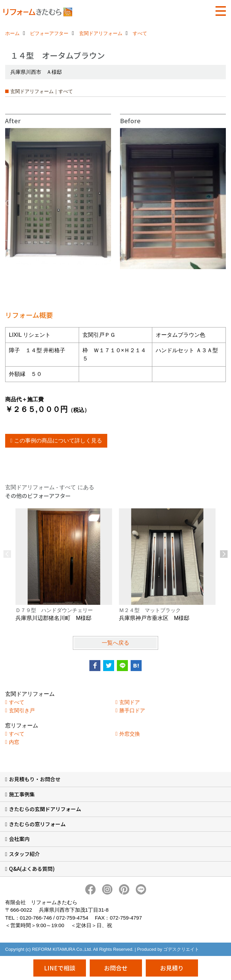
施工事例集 (22, 794)
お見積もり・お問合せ (35, 779)
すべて (17, 702)
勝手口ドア (132, 710)
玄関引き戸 (22, 710)
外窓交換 (130, 734)
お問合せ (116, 968)
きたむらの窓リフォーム (37, 824)
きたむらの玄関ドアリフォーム (45, 809)
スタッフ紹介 (24, 854)
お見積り (172, 968)
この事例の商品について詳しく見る (58, 441)
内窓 (14, 742)
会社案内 (19, 839)
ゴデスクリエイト (181, 949)
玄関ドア (130, 702)
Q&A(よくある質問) (32, 869)
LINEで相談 (60, 968)
